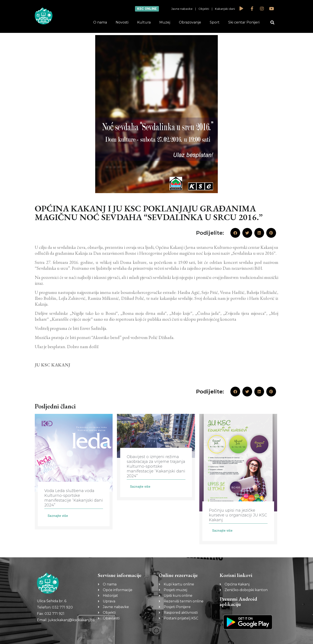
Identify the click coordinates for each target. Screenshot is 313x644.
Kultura (144, 22)
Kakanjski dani (225, 9)
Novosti (122, 22)
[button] (272, 23)
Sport (215, 22)
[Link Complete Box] (74, 472)
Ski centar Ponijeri (244, 22)
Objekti (204, 9)
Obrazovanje (190, 22)
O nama (100, 22)
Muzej (165, 22)
